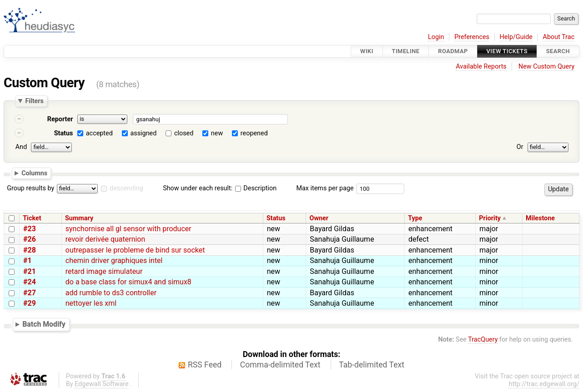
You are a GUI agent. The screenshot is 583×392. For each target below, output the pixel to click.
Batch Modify (44, 324)
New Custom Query (546, 67)
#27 (30, 293)
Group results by (30, 188)
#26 (30, 239)
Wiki (367, 51)
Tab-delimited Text (372, 365)
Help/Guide (516, 37)
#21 (30, 271)
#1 (28, 261)
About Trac (559, 37)
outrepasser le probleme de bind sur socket (135, 250)
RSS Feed (205, 365)
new (217, 133)
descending (126, 188)
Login (436, 37)
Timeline (406, 51)
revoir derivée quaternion (106, 239)
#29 (30, 303)
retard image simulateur (104, 271)
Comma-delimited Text (280, 365)
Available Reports (481, 67)
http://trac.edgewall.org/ (544, 384)
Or (520, 147)
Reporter (60, 119)
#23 (30, 229)
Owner (319, 218)
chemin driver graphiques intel (114, 261)
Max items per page (325, 188)
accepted (99, 133)
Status (64, 133)
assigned (143, 133)
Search (558, 51)
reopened (254, 133)
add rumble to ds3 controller (111, 293)
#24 (30, 282)
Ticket (32, 218)
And (21, 147)
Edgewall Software (102, 384)
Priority (490, 218)
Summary (79, 218)
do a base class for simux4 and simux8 (128, 282)
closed (184, 133)
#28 (30, 250)
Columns (34, 173)
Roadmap (453, 51)
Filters (34, 101)
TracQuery (483, 340)
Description (256, 188)
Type (415, 218)
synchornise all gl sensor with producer (128, 229)
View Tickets (507, 51)
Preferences (472, 37)
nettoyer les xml (91, 303)
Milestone (540, 218)
